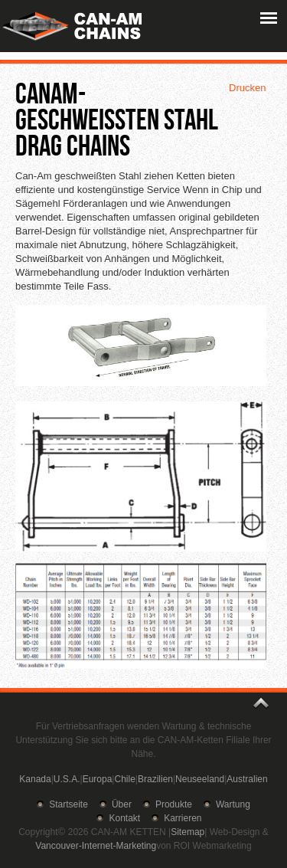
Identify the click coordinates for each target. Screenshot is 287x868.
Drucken (247, 88)
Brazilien (155, 779)
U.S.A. (67, 779)
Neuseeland (200, 779)
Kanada (35, 779)
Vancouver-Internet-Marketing (96, 846)
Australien (247, 779)
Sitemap (188, 832)
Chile (124, 779)
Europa (98, 779)
